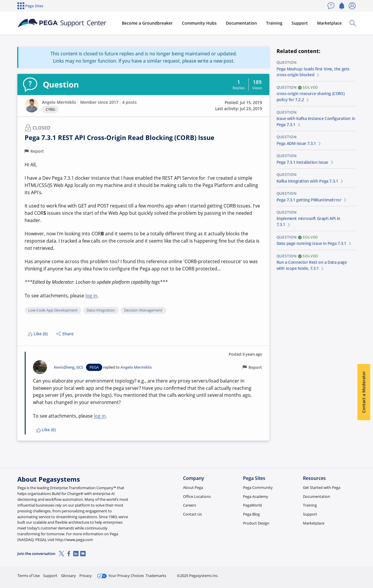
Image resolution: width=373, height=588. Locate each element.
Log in (342, 573)
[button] (32, 105)
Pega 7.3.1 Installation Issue (305, 162)
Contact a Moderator (364, 392)
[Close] (365, 565)
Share (65, 334)
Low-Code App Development (53, 310)
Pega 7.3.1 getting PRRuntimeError (312, 200)
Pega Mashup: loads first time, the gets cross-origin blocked (313, 72)
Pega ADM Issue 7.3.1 (299, 143)
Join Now (311, 573)
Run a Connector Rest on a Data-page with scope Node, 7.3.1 (312, 265)
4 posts (129, 102)
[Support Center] (62, 23)
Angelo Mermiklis (59, 102)
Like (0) (38, 334)
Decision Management (143, 310)
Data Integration (101, 310)
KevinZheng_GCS (68, 367)
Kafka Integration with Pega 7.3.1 (310, 181)
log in (91, 296)
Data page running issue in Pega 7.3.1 (314, 243)
